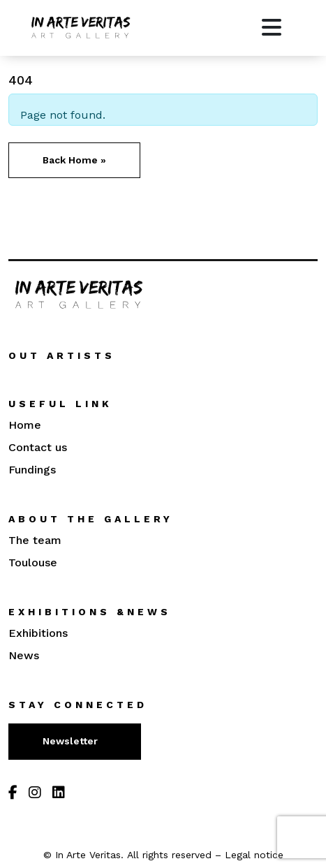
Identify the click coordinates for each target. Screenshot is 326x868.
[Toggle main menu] (272, 28)
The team (35, 540)
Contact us (38, 447)
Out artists (62, 355)
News (24, 655)
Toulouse (33, 562)
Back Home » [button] (74, 160)
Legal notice (254, 855)
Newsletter (72, 741)
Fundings (32, 470)
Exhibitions (38, 633)
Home (25, 425)
